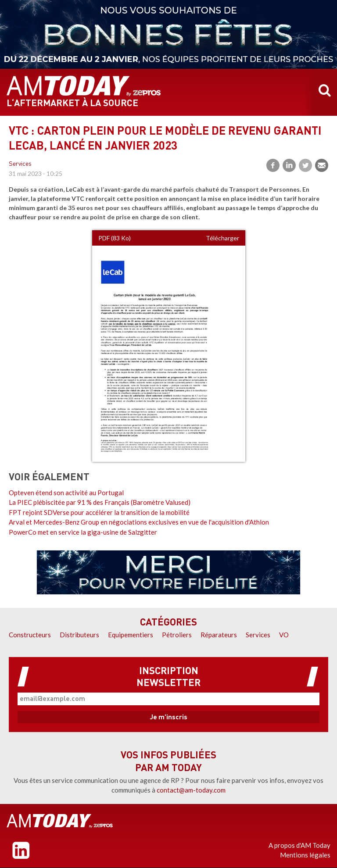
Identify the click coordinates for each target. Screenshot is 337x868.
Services (20, 164)
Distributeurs (79, 635)
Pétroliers (177, 635)
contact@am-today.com (191, 790)
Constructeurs (30, 635)
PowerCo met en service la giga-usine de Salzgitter (83, 532)
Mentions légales (305, 855)
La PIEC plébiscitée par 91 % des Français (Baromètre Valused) (100, 502)
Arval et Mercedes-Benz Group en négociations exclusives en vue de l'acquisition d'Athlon (139, 522)
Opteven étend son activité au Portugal (66, 493)
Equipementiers (131, 635)
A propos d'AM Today (299, 845)
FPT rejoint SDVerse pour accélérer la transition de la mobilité (99, 512)
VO (284, 635)
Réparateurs (219, 635)
